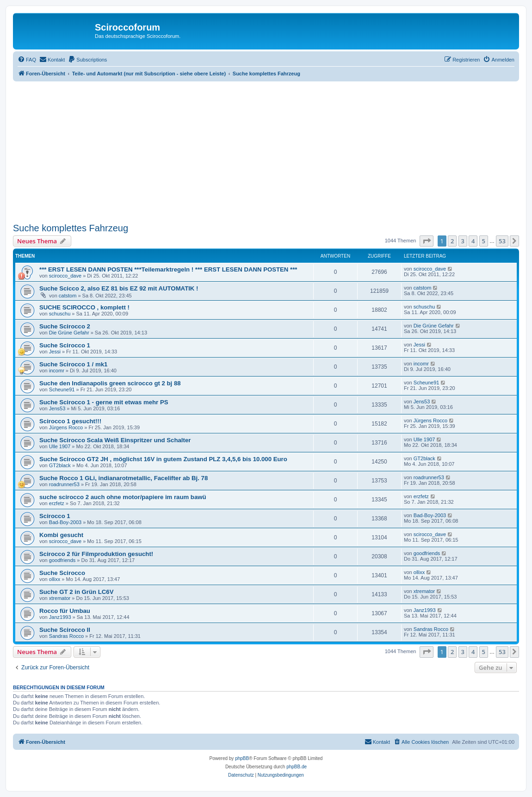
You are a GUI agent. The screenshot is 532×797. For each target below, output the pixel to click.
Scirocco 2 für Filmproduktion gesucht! (96, 554)
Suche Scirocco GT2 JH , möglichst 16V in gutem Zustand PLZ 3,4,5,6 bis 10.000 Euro (163, 459)
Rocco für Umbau (65, 611)
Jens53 (57, 408)
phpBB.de (297, 767)
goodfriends (62, 560)
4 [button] (473, 241)
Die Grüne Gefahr (69, 333)
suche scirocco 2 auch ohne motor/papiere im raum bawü (123, 497)
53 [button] (502, 241)
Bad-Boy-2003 (65, 522)
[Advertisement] (272, 151)
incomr (57, 371)
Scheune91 (62, 389)
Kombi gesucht (61, 535)
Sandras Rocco (66, 636)
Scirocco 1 (55, 516)
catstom (68, 296)
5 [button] (484, 241)
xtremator (60, 598)
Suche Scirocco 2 (65, 326)
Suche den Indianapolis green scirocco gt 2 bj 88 (110, 383)
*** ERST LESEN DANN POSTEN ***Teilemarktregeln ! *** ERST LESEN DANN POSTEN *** (168, 269)
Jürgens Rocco (66, 427)
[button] (427, 241)
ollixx (55, 579)
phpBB (242, 758)
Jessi (55, 352)
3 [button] (463, 241)
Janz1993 (60, 617)
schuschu (60, 314)
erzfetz (57, 503)
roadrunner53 (64, 484)
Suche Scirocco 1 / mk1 (73, 364)
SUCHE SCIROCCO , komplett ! (84, 307)
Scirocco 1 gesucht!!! (70, 421)
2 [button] (452, 241)
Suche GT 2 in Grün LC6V (76, 592)
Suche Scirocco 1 (65, 345)
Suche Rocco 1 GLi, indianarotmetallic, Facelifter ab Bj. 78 (124, 478)
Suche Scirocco (62, 573)
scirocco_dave (65, 276)
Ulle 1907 (60, 446)
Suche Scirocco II (65, 630)
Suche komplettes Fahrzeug (71, 228)
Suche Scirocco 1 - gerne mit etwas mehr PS (104, 402)
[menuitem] (27, 60)
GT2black (60, 465)
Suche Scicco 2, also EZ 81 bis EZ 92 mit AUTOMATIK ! (119, 288)
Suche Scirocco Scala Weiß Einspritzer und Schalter (115, 440)
